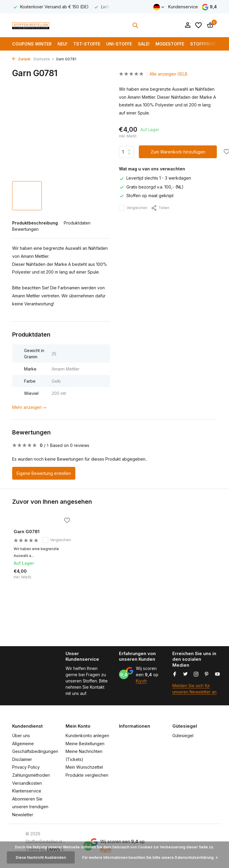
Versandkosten (27, 783)
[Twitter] (185, 674)
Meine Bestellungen (85, 744)
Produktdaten (77, 223)
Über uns (21, 736)
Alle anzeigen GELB (168, 74)
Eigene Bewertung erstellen (44, 473)
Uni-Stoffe (119, 44)
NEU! (62, 44)
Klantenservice (27, 791)
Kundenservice (183, 7)
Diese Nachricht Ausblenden (41, 857)
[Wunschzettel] (198, 25)
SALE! (144, 44)
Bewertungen (25, 229)
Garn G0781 (27, 532)
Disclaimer (22, 759)
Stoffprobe (204, 44)
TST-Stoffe (87, 44)
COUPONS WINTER (32, 44)
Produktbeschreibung (35, 223)
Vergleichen (133, 208)
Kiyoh (141, 681)
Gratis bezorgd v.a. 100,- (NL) (151, 187)
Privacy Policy (26, 767)
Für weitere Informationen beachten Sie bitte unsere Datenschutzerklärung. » (150, 857)
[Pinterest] (207, 674)
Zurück (21, 59)
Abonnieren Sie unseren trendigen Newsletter (30, 807)
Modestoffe (170, 44)
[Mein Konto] (188, 25)
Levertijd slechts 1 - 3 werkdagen (155, 178)
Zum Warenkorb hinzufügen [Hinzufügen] (178, 152)
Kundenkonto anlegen (87, 736)
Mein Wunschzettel (84, 767)
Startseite (44, 59)
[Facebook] (175, 674)
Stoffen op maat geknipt (146, 196)
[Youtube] (217, 674)
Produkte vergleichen (87, 775)
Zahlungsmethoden (31, 775)
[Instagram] (196, 674)
